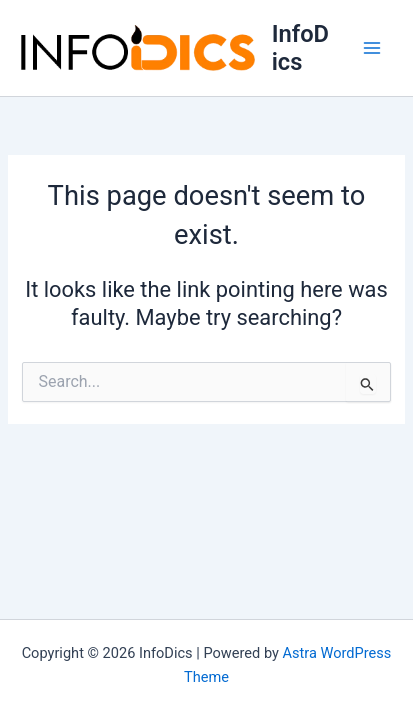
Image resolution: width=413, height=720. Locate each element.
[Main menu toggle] (372, 48)
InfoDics (300, 48)
